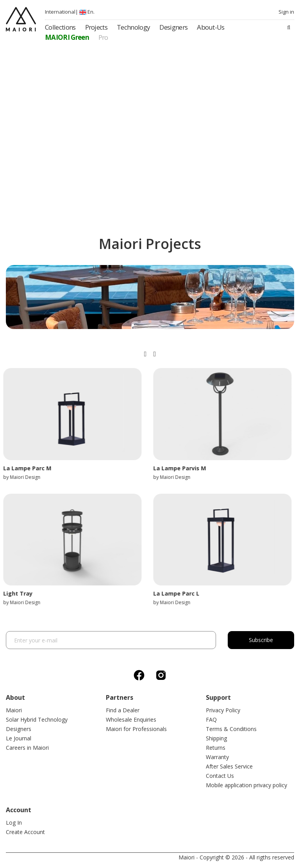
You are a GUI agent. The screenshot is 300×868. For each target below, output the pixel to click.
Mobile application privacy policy (246, 785)
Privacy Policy (223, 710)
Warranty (217, 757)
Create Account (25, 832)
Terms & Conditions (231, 729)
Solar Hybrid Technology (37, 719)
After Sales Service (229, 766)
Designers (19, 729)
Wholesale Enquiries (131, 719)
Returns (216, 748)
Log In (14, 823)
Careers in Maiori (27, 748)
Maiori (14, 710)
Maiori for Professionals (136, 729)
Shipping (216, 738)
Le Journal (19, 738)
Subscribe (261, 640)
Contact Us (220, 776)
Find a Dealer (123, 710)
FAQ (211, 719)
